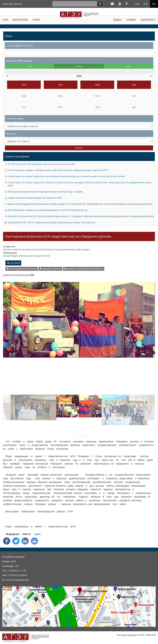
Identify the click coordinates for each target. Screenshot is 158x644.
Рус (154, 4)
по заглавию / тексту (20, 45)
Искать (79, 148)
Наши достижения (12, 4)
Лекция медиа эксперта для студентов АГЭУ (26, 256)
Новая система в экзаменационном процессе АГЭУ (35, 198)
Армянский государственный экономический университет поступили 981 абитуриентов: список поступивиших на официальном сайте (80, 204)
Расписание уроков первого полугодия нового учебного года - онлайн (45, 192)
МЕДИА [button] (118, 20)
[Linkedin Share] (25, 541)
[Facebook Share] (7, 541)
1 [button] (72, 435)
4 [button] (86, 435)
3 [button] (81, 435)
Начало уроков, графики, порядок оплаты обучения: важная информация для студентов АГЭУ (58, 170)
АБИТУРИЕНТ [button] (148, 20)
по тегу (11, 134)
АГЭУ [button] (5, 20)
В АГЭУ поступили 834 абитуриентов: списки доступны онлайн (41, 164)
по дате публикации (19, 60)
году (30, 66)
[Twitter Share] (16, 541)
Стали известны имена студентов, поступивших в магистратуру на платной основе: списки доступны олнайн (66, 176)
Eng (146, 4)
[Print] (34, 541)
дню (128, 66)
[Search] (100, 4)
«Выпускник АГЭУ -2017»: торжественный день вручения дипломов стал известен (52, 222)
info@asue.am (21, 580)
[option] (79, 318)
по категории (15, 118)
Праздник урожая (50, 269)
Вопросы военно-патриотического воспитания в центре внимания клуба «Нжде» (46, 249)
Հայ (137, 4)
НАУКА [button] (36, 20)
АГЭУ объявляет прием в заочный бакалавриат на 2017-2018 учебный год (48, 210)
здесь (37, 534)
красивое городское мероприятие (84, 269)
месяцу (79, 66)
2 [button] (77, 435)
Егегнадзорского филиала (22, 269)
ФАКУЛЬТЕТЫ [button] (20, 20)
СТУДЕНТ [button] (131, 20)
